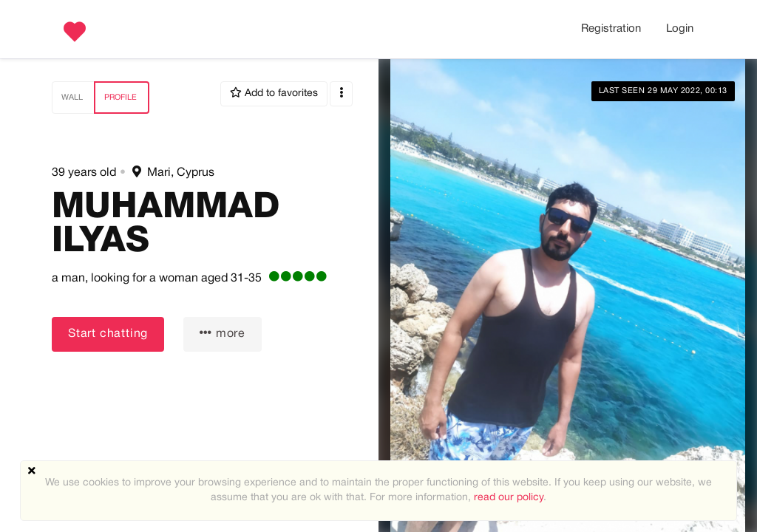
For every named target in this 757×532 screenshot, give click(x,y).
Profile (120, 98)
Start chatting (108, 334)
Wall (72, 98)
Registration (611, 29)
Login (680, 29)
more (223, 333)
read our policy (509, 498)
